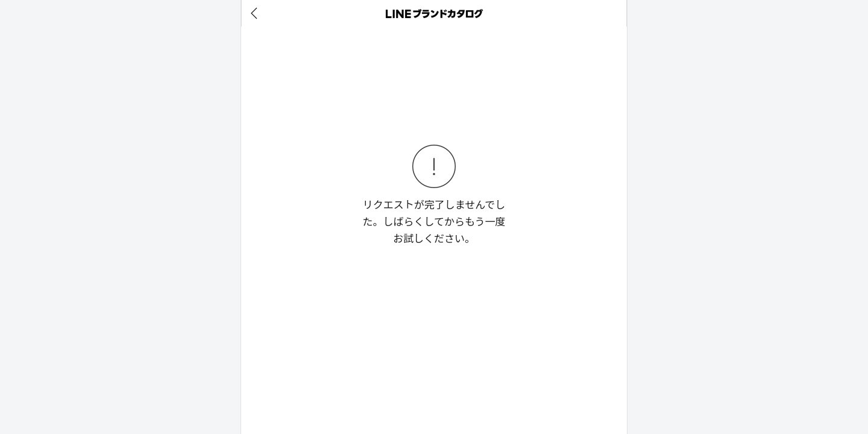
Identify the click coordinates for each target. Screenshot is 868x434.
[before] (256, 13)
